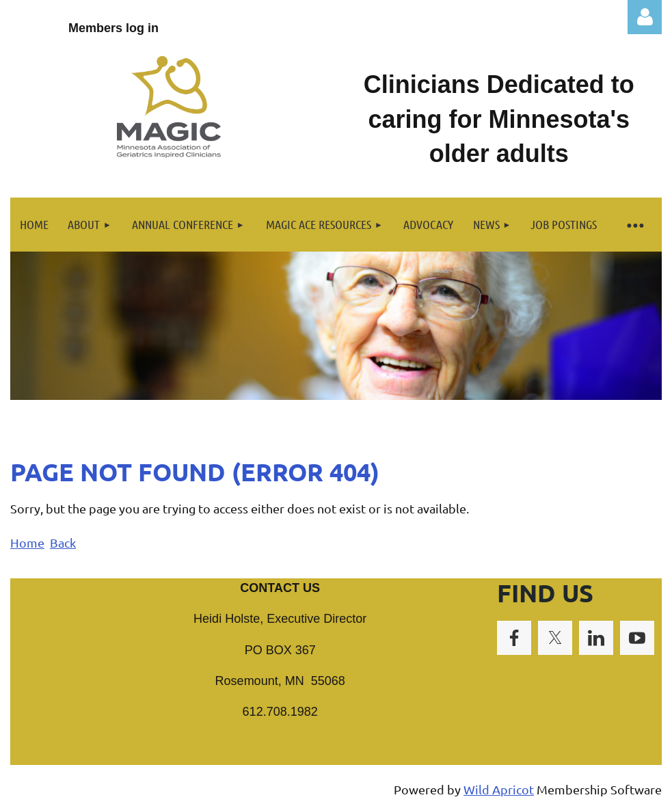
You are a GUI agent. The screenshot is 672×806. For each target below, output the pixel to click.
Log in (645, 17)
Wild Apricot (499, 789)
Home (27, 542)
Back (63, 542)
